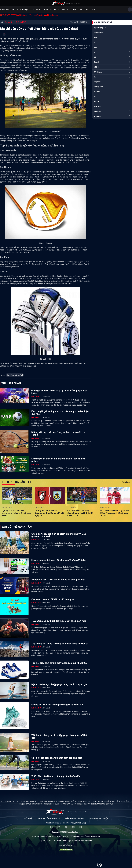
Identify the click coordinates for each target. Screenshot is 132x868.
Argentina (98, 82)
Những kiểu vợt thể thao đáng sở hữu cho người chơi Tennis (59, 433)
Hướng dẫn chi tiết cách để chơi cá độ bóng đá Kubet (59, 560)
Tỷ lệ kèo (48, 10)
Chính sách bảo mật (99, 819)
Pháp (96, 47)
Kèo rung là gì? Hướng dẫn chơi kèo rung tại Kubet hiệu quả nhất (60, 413)
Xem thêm (126, 482)
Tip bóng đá (37, 10)
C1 (95, 52)
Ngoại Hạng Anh (100, 28)
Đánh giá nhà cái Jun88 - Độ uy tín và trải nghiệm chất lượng (59, 392)
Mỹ (95, 97)
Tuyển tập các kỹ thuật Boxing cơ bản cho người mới (59, 621)
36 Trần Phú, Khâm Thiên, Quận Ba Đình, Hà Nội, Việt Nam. (69, 841)
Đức (96, 38)
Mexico (97, 92)
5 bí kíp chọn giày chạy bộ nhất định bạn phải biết (57, 758)
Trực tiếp (65, 10)
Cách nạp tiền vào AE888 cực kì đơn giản (53, 599)
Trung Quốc (99, 87)
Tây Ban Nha (99, 33)
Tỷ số (74, 10)
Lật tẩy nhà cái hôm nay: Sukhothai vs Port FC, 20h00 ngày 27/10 (80, 513)
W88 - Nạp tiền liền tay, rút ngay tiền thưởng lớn (56, 776)
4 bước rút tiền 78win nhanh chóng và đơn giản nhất (58, 580)
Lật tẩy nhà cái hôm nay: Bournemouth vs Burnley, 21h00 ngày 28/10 (49, 513)
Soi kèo (15, 10)
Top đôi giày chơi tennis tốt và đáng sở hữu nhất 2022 (59, 663)
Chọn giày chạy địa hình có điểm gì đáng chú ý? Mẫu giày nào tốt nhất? (59, 535)
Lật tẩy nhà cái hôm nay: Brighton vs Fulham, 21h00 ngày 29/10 (16, 513)
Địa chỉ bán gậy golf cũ (15, 375)
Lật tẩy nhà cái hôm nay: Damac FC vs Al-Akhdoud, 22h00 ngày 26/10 (115, 513)
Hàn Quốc (98, 106)
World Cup (98, 116)
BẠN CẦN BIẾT (21, 22)
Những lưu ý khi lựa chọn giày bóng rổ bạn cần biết (57, 705)
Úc (95, 77)
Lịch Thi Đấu (84, 10)
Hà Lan (97, 102)
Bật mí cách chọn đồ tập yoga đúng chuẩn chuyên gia (59, 684)
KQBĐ (56, 10)
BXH (93, 10)
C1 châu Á (98, 72)
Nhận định (25, 10)
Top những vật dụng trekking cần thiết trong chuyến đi (60, 644)
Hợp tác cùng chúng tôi (49, 819)
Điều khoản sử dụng (75, 819)
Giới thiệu (28, 819)
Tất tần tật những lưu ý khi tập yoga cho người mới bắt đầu (59, 737)
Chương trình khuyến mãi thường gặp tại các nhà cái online (58, 460)
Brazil (96, 62)
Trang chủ (4, 10)
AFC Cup (97, 67)
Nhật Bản (98, 111)
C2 (95, 57)
